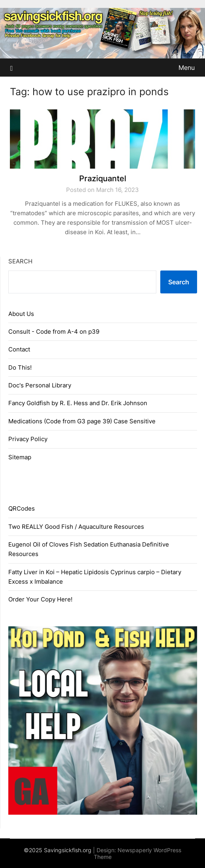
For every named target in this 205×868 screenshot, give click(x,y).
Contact (19, 349)
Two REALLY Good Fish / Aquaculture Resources (76, 527)
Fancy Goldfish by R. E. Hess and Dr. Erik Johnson (78, 403)
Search (20, 261)
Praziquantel (103, 178)
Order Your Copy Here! (40, 599)
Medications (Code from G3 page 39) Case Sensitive (82, 421)
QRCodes (22, 508)
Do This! (20, 367)
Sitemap (20, 457)
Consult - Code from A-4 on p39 (54, 332)
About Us (21, 314)
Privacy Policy (28, 439)
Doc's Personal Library (40, 385)
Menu (187, 68)
